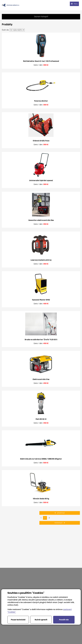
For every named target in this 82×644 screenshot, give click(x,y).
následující (60, 523)
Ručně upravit (41, 620)
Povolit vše (64, 620)
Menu (74, 4)
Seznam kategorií (41, 17)
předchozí (60, 513)
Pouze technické (18, 620)
